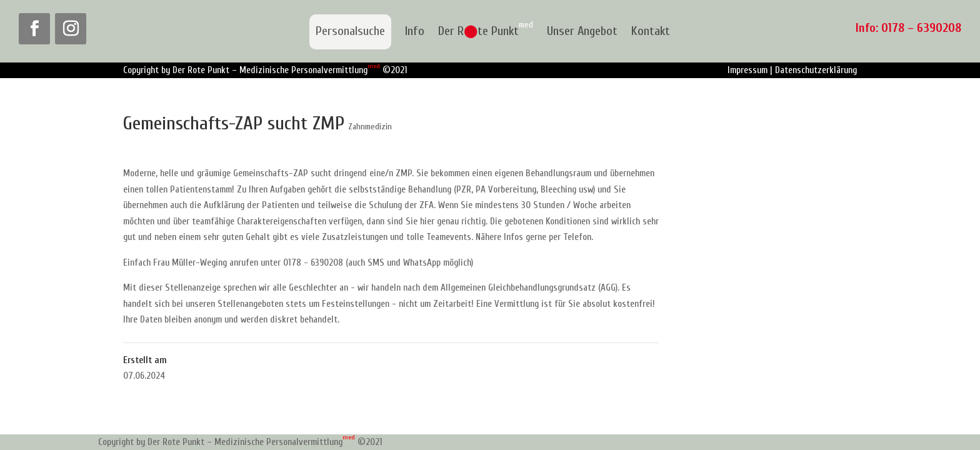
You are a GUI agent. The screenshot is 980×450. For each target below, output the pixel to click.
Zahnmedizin (370, 127)
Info (415, 32)
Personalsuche (350, 31)
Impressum (747, 70)
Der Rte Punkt (486, 32)
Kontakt (651, 32)
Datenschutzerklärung (816, 70)
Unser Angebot (582, 32)
